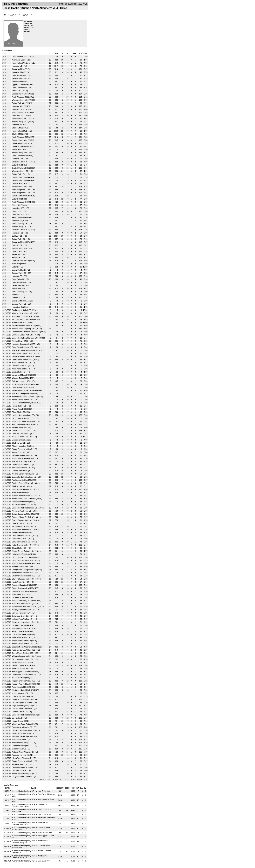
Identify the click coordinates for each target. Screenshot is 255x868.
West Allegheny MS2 (20, 100)
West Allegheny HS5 (20, 171)
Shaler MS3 (17, 91)
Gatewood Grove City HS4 (23, 616)
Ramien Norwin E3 (20, 712)
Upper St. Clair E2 (19, 270)
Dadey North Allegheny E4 (23, 699)
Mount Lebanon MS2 (20, 112)
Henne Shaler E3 (19, 721)
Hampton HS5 (18, 159)
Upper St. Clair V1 (19, 72)
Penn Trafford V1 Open (21, 63)
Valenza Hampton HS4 (21, 613)
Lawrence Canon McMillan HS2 (25, 675)
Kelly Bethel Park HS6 (21, 554)
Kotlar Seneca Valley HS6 (22, 545)
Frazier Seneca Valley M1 (22, 520)
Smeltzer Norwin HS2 (21, 668)
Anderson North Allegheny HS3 (24, 390)
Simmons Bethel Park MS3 (23, 335)
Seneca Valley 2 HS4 (20, 180)
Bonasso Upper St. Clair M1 (23, 517)
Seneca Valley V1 (19, 78)
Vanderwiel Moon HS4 (21, 375)
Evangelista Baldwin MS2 (22, 353)
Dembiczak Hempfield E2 (22, 746)
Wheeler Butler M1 (19, 533)
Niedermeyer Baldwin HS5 (23, 573)
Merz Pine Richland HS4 (22, 604)
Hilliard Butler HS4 (19, 631)
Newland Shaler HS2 (20, 665)
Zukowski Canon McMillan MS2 (24, 350)
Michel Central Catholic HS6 (23, 551)
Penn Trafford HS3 (19, 217)
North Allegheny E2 (20, 282)
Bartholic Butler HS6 (20, 567)
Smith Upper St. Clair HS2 (22, 672)
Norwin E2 (16, 295)
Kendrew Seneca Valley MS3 (24, 344)
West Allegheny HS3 (20, 224)
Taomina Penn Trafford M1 (23, 526)
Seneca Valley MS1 (20, 140)
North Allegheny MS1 (20, 137)
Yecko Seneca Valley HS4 (22, 384)
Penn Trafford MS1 (20, 131)
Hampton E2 (17, 276)
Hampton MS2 (18, 106)
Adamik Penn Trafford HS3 (23, 644)
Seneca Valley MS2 (20, 122)
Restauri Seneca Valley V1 (23, 455)
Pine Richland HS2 (20, 248)
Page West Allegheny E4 (22, 706)
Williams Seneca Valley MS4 (23, 326)
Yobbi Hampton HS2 (20, 693)
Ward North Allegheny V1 (22, 313)
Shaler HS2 (17, 258)
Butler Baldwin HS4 (20, 387)
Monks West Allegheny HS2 (23, 678)
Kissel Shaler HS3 (19, 662)
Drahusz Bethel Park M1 (22, 536)
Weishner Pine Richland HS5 (24, 576)
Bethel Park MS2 (19, 103)
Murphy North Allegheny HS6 (24, 563)
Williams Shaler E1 (20, 764)
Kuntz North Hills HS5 (21, 582)
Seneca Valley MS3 (20, 94)
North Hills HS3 (18, 214)
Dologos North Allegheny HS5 (24, 570)
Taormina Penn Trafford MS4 (23, 319)
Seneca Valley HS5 (20, 153)
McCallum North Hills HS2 (22, 690)
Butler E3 (16, 267)
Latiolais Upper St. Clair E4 (23, 702)
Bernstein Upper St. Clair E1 (23, 767)
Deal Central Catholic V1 (22, 310)
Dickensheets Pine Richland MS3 (25, 338)
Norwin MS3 (17, 81)
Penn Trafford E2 (19, 279)
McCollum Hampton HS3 (22, 394)
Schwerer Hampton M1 (21, 542)
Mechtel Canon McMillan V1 (23, 474)
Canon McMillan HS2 (20, 242)
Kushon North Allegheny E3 (23, 415)
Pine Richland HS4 (20, 187)
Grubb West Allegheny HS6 (23, 557)
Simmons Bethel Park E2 (22, 736)
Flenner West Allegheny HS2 (23, 403)
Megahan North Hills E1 (21, 437)
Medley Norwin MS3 (20, 341)
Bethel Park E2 (18, 285)
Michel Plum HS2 (19, 409)
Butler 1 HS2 (17, 251)
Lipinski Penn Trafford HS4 (23, 619)
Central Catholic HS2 (20, 261)
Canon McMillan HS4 (20, 196)
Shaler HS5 (17, 149)
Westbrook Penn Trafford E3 (23, 724)
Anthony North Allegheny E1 (23, 752)
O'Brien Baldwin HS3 (20, 634)
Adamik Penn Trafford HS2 (23, 400)
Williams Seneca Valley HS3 (23, 656)
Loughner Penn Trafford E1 (23, 777)
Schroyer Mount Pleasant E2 (23, 730)
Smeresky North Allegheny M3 (24, 477)
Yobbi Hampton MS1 (20, 363)
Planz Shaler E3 (18, 412)
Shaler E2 (16, 288)
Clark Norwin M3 (19, 486)
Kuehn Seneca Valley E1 (22, 774)
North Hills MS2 (18, 115)
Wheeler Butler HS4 (20, 378)
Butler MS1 (16, 125)
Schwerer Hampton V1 (21, 468)
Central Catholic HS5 (20, 168)
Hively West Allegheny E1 (22, 758)
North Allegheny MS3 (20, 97)
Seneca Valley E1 (19, 304)
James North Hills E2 (20, 733)
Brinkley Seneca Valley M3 (23, 483)
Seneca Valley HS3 (20, 227)
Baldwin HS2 (17, 236)
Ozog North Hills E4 (20, 696)
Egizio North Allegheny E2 (22, 424)
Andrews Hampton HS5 (21, 585)
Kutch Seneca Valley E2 (22, 743)
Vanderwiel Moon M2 (20, 502)
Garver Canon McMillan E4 (23, 709)
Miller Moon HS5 (19, 594)
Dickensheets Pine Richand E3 (24, 715)
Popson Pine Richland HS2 (23, 684)
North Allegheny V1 (20, 75)
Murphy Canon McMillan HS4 (24, 610)
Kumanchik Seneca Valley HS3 (24, 397)
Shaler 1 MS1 (17, 128)
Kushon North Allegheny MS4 (24, 329)
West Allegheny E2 (20, 292)
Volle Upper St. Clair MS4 (22, 316)
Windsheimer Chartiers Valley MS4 (26, 332)
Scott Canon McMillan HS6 (23, 560)
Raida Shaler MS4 (19, 322)
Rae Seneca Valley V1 (21, 461)
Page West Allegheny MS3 (23, 347)
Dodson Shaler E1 (19, 440)
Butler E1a (16, 298)
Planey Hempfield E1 (20, 446)
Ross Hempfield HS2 (20, 687)
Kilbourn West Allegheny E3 (23, 418)
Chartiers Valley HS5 (20, 162)
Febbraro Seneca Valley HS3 (24, 650)
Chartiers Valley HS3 (20, 230)
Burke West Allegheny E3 (22, 727)
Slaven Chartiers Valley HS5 (23, 579)
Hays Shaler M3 (18, 492)
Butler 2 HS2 (17, 245)
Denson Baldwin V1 (20, 471)
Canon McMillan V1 (20, 69)
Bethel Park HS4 (19, 174)
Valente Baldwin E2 (20, 740)
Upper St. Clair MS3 (20, 85)
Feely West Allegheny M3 (22, 489)
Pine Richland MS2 (20, 57)
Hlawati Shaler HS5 (20, 366)
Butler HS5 (16, 165)
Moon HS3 (16, 205)
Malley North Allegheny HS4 (23, 622)
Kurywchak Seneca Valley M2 (24, 499)
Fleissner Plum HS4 (20, 625)
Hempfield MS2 (18, 109)
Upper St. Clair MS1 (20, 146)
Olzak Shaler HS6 (19, 548)
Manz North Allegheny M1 (22, 529)
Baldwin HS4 (17, 183)
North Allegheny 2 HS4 (21, 190)
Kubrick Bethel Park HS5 (22, 591)
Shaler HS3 (17, 211)
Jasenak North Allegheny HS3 (24, 647)
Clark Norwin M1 (19, 523)
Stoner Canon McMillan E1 (23, 449)
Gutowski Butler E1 (20, 770)
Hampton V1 (17, 66)
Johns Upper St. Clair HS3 (23, 653)
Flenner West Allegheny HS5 (23, 601)
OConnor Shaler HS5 (20, 597)
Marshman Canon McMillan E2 (24, 421)
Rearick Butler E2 (19, 427)
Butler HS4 (16, 199)
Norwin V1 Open (19, 60)
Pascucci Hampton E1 (21, 434)
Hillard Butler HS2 (19, 406)
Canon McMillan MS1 (21, 143)
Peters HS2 (17, 254)
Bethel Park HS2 (19, 239)
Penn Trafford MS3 (20, 88)
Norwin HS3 (17, 220)
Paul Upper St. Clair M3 (21, 480)
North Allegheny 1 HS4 (21, 193)
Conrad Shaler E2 (19, 749)
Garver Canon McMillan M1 (23, 514)
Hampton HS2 (18, 233)
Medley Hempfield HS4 (21, 628)
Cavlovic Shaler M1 (20, 539)
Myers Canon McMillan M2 (23, 495)
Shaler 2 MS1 (17, 134)
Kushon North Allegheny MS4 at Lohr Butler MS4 (31, 791)
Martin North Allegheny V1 (22, 458)
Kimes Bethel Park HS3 (21, 641)
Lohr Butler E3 (18, 718)
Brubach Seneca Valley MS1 (23, 356)
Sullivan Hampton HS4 (21, 381)
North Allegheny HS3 (20, 202)
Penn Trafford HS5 (19, 156)
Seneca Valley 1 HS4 (20, 177)
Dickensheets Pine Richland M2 (25, 508)
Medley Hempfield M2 (21, 505)
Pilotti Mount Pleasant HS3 (23, 659)
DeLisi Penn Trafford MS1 (22, 360)
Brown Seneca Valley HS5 (22, 588)
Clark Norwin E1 (18, 443)
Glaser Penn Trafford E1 (22, 431)
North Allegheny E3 (20, 264)
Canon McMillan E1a (20, 301)
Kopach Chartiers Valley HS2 (24, 681)
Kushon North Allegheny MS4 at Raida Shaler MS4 (32, 833)
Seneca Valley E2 (19, 273)
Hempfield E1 (17, 307)
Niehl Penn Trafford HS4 (22, 369)
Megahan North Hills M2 (22, 511)
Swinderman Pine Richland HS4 (25, 607)
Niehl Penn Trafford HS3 (22, 638)
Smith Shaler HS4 (19, 372)
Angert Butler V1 (19, 452)
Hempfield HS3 (18, 208)
